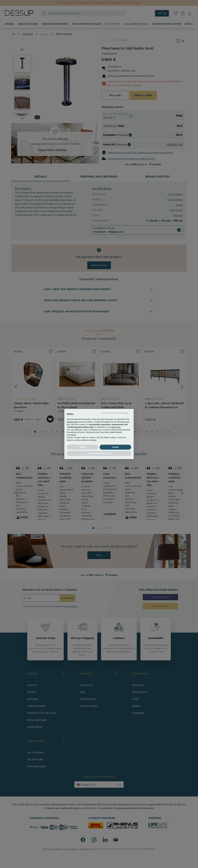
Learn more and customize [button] (99, 453)
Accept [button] (115, 447)
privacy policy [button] (72, 422)
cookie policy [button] (116, 427)
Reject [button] (83, 447)
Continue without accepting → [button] (116, 413)
